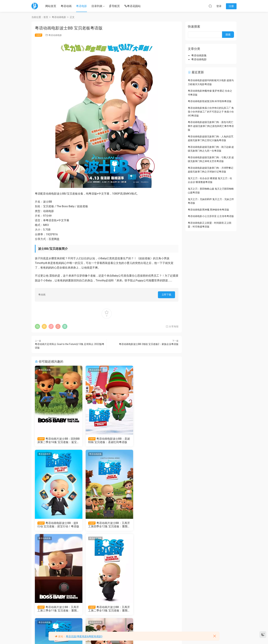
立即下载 (166, 295)
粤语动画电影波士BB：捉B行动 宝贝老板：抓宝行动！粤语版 (155, 441)
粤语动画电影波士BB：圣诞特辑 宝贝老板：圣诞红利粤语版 (106, 441)
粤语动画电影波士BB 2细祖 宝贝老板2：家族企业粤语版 (149, 344)
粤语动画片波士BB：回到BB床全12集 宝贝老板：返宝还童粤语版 (106, 609)
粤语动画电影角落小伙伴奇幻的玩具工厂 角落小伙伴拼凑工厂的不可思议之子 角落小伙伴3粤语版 (211, 112)
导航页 (114, 6)
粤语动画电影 (55, 35)
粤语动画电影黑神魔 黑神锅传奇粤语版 (208, 210)
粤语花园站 (132, 6)
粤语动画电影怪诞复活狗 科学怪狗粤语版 (210, 101)
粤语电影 (82, 6)
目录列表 (97, 6)
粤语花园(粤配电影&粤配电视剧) (84, 636)
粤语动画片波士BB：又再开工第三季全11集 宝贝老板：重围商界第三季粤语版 (106, 525)
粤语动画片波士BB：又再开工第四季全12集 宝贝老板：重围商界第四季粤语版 (57, 525)
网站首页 (51, 6)
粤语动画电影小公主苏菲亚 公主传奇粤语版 (211, 216)
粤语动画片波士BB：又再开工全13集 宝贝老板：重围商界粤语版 (57, 609)
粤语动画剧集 (45, 370)
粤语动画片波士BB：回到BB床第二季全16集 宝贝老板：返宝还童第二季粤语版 (57, 441)
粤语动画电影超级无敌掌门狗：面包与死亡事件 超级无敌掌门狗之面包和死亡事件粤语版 (211, 126)
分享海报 (172, 326)
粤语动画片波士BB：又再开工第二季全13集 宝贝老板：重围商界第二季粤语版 (155, 525)
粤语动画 (66, 6)
